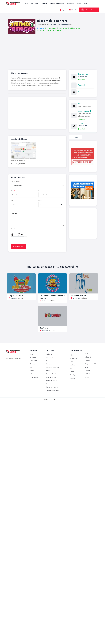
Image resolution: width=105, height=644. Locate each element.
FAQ (31, 374)
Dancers (48, 371)
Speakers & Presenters (52, 367)
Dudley (87, 354)
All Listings (33, 357)
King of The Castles (16, 296)
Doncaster (73, 378)
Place (40, 200)
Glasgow (88, 360)
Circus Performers (51, 384)
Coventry (72, 375)
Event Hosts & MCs (51, 380)
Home (26, 3)
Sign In (63, 10)
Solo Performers (50, 357)
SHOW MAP (23, 151)
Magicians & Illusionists (52, 374)
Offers (79, 3)
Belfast (71, 355)
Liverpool (88, 374)
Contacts (44, 3)
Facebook (82, 85)
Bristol (71, 368)
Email (40, 191)
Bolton (71, 362)
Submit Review (18, 247)
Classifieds (70, 3)
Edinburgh (88, 357)
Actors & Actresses (51, 377)
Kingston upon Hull (91, 364)
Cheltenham (45, 301)
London (87, 377)
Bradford (72, 365)
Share (75, 137)
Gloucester (54, 24)
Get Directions (84, 111)
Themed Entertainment (52, 387)
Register (32, 371)
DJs (47, 361)
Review (13, 210)
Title (12, 200)
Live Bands (49, 354)
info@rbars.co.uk (83, 76)
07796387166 (83, 126)
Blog (86, 3)
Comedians (49, 364)
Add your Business (89, 10)
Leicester (88, 370)
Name (12, 191)
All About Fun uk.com (79, 296)
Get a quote (35, 3)
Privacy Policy (34, 377)
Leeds (87, 367)
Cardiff (72, 372)
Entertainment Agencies (57, 3)
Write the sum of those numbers (17, 230)
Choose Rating (15, 181)
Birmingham (73, 358)
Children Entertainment (52, 390)
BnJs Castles (44, 328)
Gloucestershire (63, 24)
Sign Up (73, 10)
